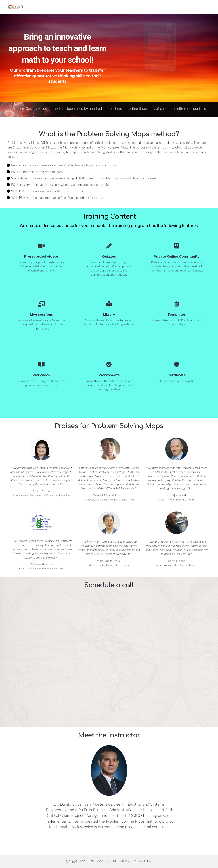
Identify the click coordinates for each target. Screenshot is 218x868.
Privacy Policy (121, 861)
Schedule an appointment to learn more (161, 86)
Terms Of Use (100, 861)
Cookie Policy (142, 861)
